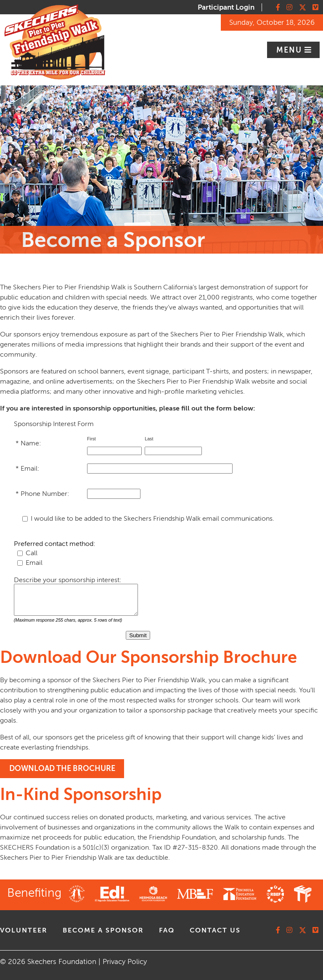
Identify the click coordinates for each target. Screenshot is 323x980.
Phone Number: (46, 494)
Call (32, 553)
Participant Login (226, 7)
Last (150, 439)
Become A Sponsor (103, 930)
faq (167, 930)
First (92, 439)
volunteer (24, 930)
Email (34, 563)
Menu (290, 50)
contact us (215, 930)
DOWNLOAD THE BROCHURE (62, 768)
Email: (31, 469)
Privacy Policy (125, 962)
